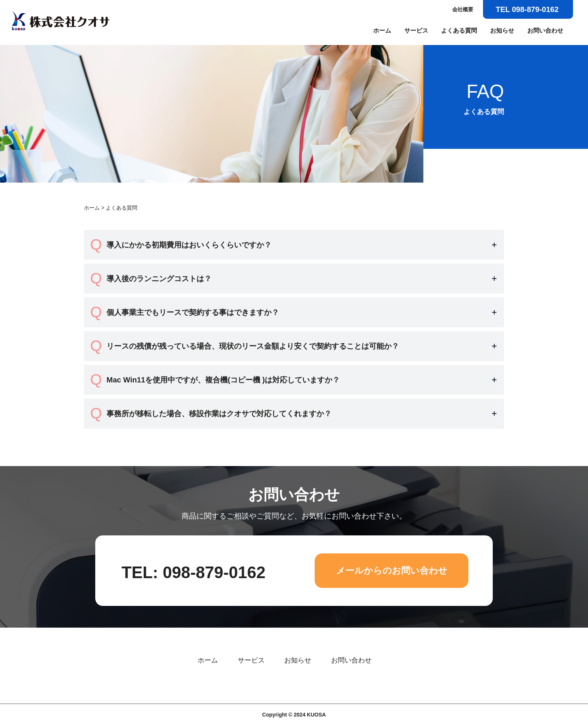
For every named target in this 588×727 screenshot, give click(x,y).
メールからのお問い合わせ (392, 570)
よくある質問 (459, 31)
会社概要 (463, 9)
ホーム (382, 31)
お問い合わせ (545, 31)
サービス (416, 31)
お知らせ (502, 31)
